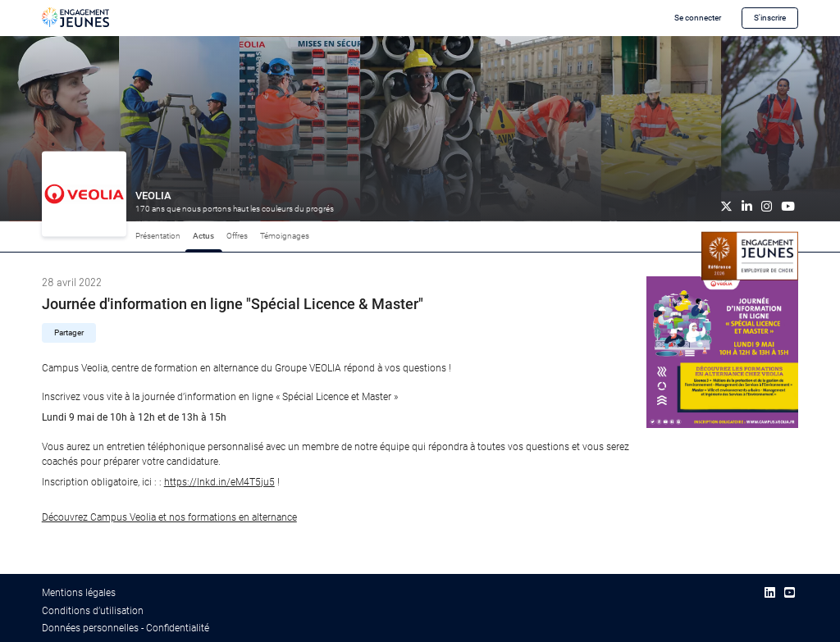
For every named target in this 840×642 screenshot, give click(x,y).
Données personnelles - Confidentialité (126, 628)
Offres (237, 236)
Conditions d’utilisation (93, 611)
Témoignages (285, 236)
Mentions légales (79, 593)
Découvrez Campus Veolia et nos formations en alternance (169, 517)
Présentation (158, 236)
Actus (203, 236)
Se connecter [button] (698, 18)
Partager (69, 332)
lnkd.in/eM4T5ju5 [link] (219, 482)
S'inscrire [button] (770, 18)
